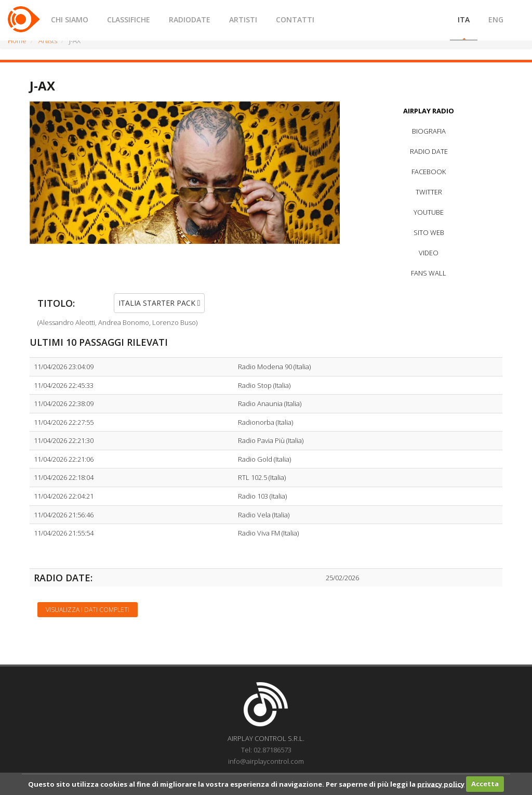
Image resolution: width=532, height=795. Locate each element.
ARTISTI (243, 19)
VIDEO (429, 253)
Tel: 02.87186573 (266, 750)
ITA (464, 19)
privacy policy (441, 784)
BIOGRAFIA (429, 131)
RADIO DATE (429, 151)
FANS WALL (429, 273)
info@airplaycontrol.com (266, 761)
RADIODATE (190, 19)
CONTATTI (295, 19)
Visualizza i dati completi (88, 610)
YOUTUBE (429, 212)
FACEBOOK (429, 172)
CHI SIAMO (70, 19)
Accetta (485, 784)
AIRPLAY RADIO (429, 111)
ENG (496, 19)
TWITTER (429, 192)
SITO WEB (429, 232)
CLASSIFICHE (129, 19)
